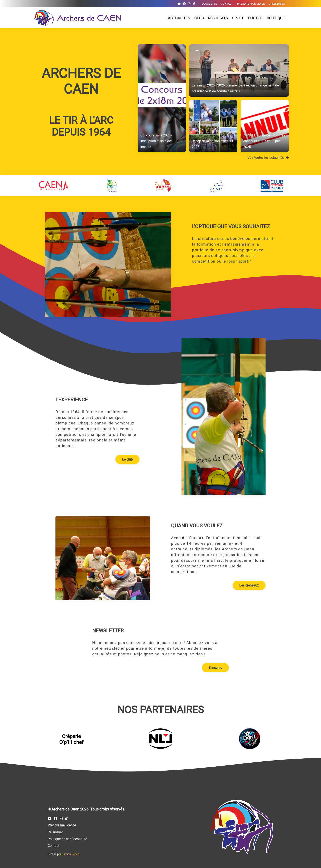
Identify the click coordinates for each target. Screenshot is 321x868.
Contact (227, 4)
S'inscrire (215, 668)
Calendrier (277, 4)
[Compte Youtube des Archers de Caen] (179, 4)
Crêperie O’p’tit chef (71, 739)
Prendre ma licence (251, 4)
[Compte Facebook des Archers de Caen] (184, 4)
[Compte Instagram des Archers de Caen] (189, 4)
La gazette (209, 4)
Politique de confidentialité (67, 839)
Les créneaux (249, 585)
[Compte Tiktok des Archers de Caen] (194, 4)
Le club (127, 459)
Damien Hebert (70, 854)
